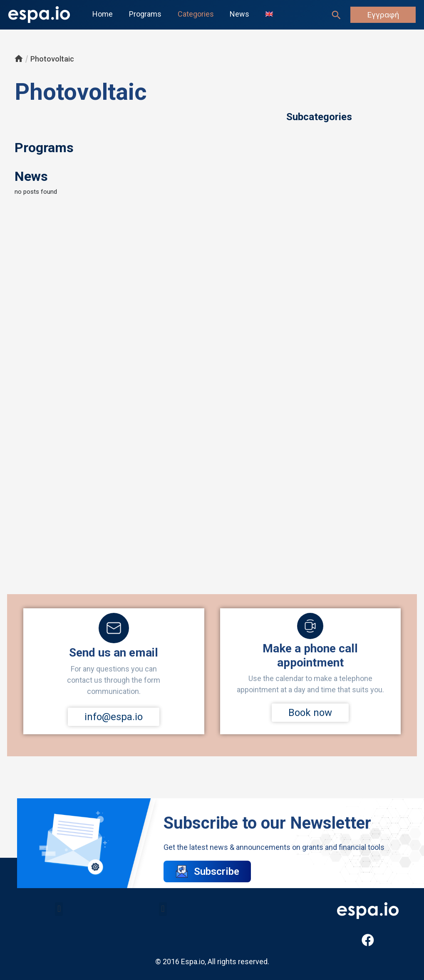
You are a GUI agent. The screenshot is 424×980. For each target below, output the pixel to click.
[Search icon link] (336, 15)
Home (102, 14)
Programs (144, 14)
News (236, 14)
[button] (59, 909)
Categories (193, 14)
